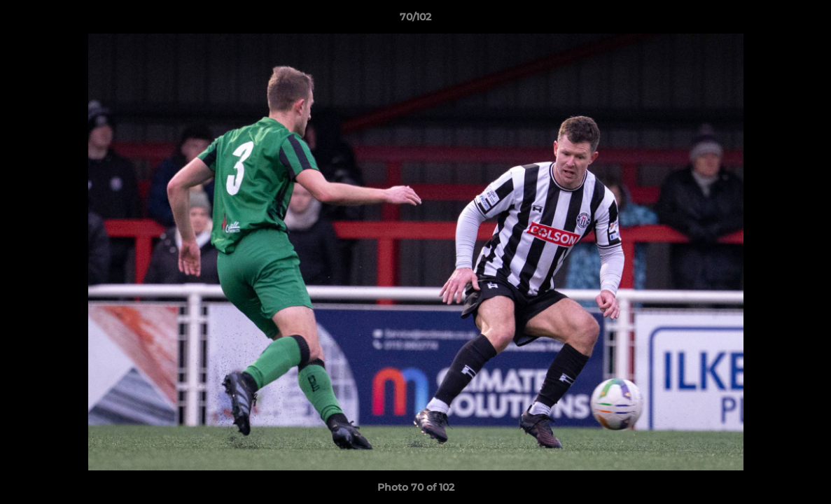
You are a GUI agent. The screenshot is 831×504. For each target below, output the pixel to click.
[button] (806, 20)
